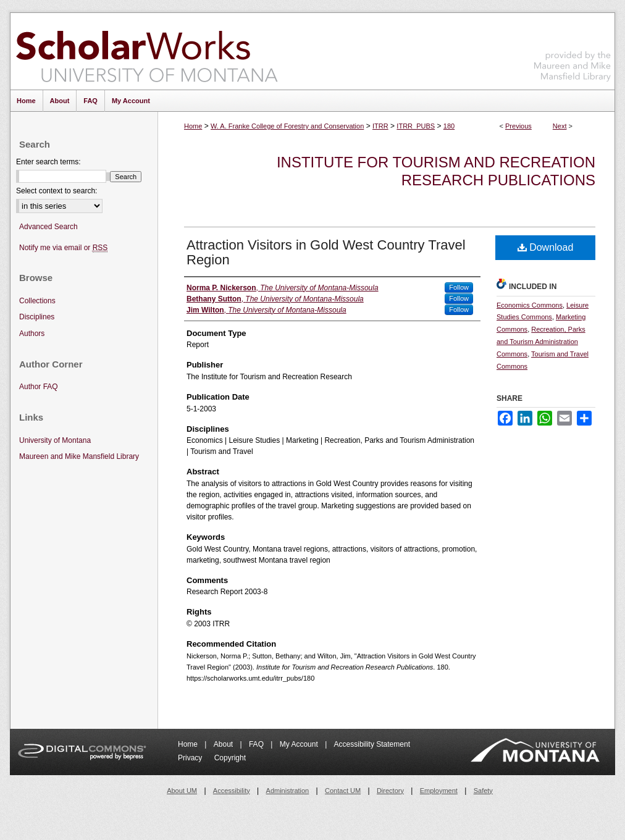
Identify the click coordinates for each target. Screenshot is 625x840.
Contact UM (343, 791)
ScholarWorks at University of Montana (147, 51)
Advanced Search (48, 227)
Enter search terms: (48, 162)
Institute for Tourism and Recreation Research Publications (436, 171)
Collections (37, 301)
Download (546, 247)
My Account (300, 744)
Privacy (191, 758)
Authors (32, 334)
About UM (182, 791)
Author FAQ (39, 387)
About (224, 744)
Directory (390, 791)
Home (193, 126)
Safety (483, 791)
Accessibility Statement (372, 744)
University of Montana (55, 440)
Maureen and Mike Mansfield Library (573, 49)
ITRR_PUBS (416, 126)
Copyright (230, 758)
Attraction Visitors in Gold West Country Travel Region (326, 252)
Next (560, 126)
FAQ (257, 744)
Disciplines (37, 317)
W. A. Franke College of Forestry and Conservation (287, 126)
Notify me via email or (63, 248)
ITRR (380, 126)
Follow (459, 287)
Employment (439, 791)
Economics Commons (530, 305)
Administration (288, 791)
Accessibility (232, 791)
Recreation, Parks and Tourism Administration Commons (541, 342)
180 (449, 126)
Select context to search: (57, 191)
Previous (518, 126)
